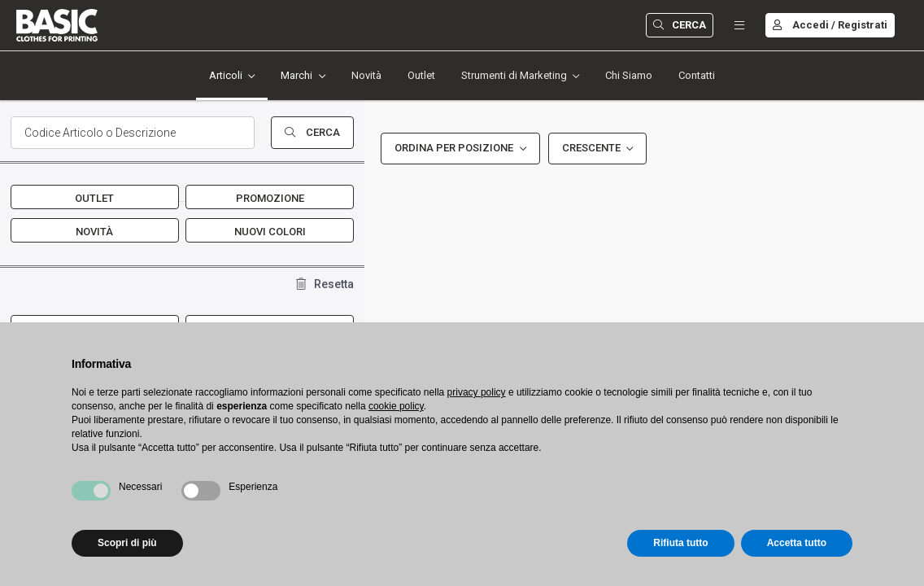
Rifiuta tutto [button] (680, 543)
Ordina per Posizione (454, 148)
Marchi (296, 75)
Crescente (591, 148)
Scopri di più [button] (127, 543)
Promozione (270, 198)
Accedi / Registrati (830, 25)
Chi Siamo (629, 75)
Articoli (226, 75)
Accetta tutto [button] (797, 543)
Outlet (421, 75)
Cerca (680, 25)
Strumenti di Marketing (514, 75)
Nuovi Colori (270, 232)
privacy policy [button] (477, 392)
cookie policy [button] (396, 406)
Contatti (697, 75)
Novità (366, 75)
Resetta (325, 284)
